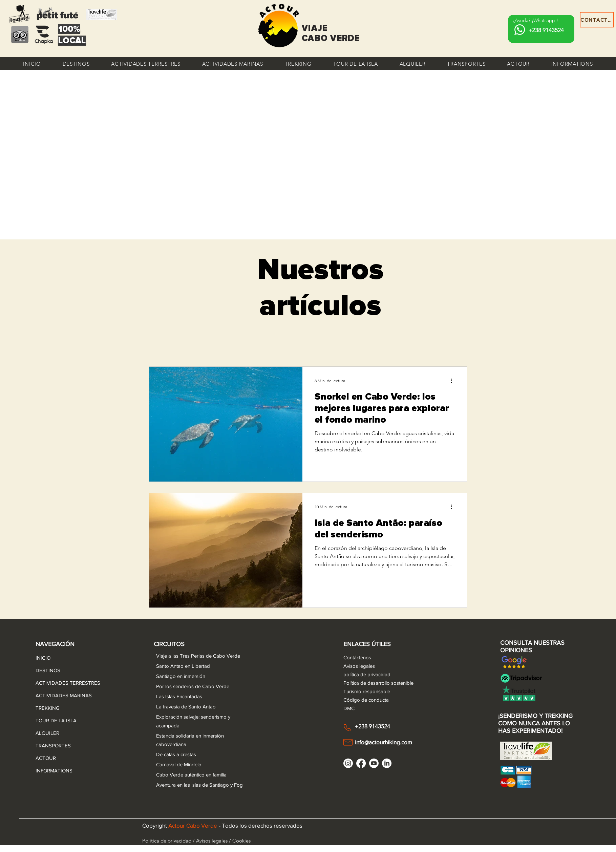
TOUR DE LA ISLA (52, 720)
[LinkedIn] (387, 763)
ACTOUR (46, 758)
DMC (349, 708)
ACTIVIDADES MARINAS (52, 695)
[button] (76, 64)
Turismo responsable (367, 691)
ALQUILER (47, 733)
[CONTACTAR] (597, 20)
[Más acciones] (454, 381)
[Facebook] (361, 763)
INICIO (43, 658)
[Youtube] (374, 763)
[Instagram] (348, 763)
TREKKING (48, 708)
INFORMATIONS (52, 771)
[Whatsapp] (520, 30)
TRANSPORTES (52, 745)
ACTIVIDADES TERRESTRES (52, 683)
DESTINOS (48, 670)
